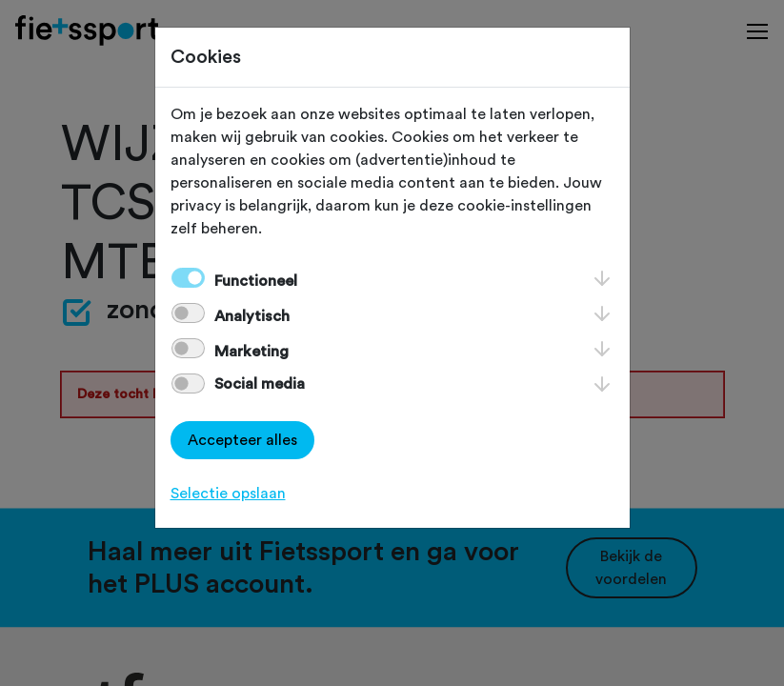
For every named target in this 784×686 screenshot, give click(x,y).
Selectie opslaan (228, 494)
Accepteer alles (242, 440)
